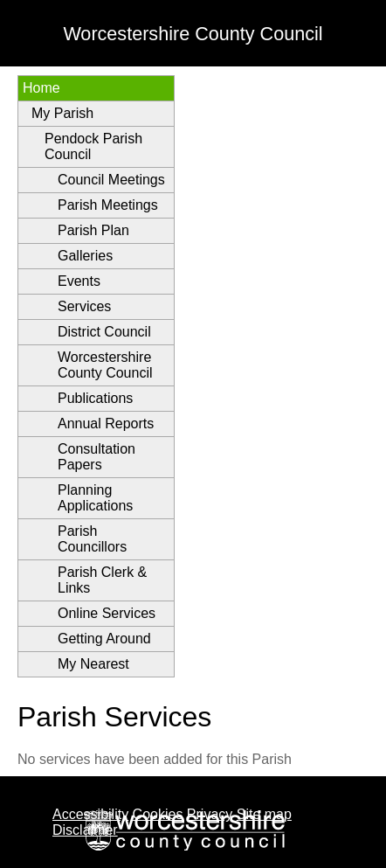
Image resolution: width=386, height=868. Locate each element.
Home (41, 88)
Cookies (158, 814)
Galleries (85, 256)
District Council (104, 332)
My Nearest (93, 664)
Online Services (107, 613)
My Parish (62, 113)
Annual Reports (106, 424)
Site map (264, 814)
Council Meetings (111, 180)
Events (79, 281)
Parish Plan (93, 230)
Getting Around (104, 639)
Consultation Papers (96, 457)
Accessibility (90, 814)
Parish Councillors (92, 539)
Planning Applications (95, 498)
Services (84, 306)
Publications (95, 398)
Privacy (210, 814)
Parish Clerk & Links (102, 580)
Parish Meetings (108, 205)
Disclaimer (85, 830)
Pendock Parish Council (93, 146)
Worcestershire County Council (105, 365)
